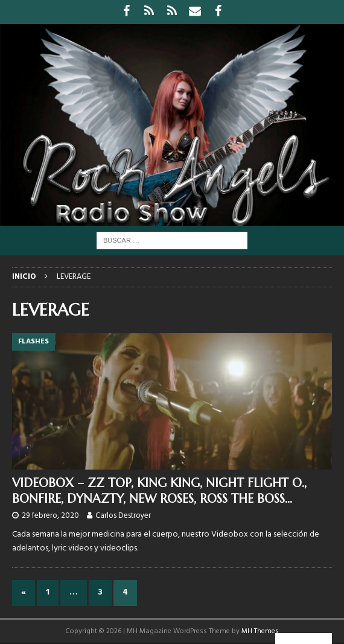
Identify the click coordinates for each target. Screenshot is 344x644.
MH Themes (260, 631)
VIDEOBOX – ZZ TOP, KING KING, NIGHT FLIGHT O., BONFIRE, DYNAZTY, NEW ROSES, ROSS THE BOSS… (159, 491)
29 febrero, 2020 (50, 516)
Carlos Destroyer (123, 516)
